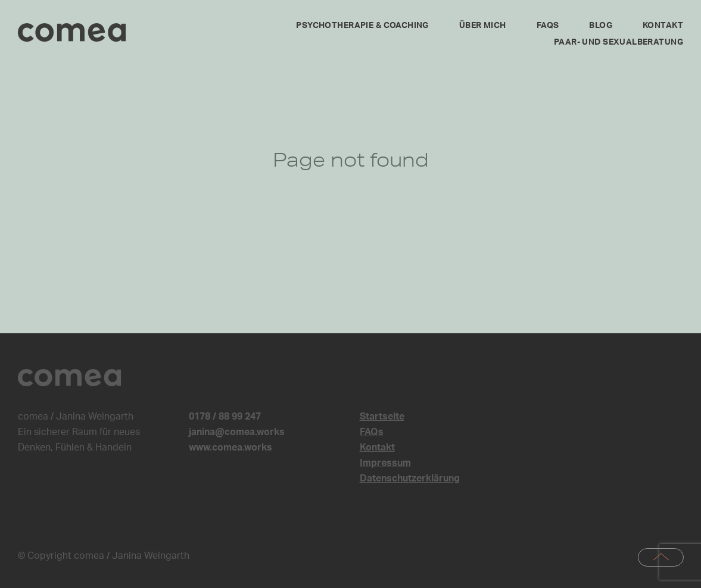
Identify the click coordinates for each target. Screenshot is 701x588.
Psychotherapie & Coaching (362, 26)
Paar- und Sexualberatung (619, 42)
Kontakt (663, 26)
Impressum (385, 463)
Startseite (382, 417)
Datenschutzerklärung (410, 478)
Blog (601, 26)
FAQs (548, 26)
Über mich (483, 26)
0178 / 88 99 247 (225, 417)
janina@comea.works (237, 432)
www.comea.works (230, 448)
